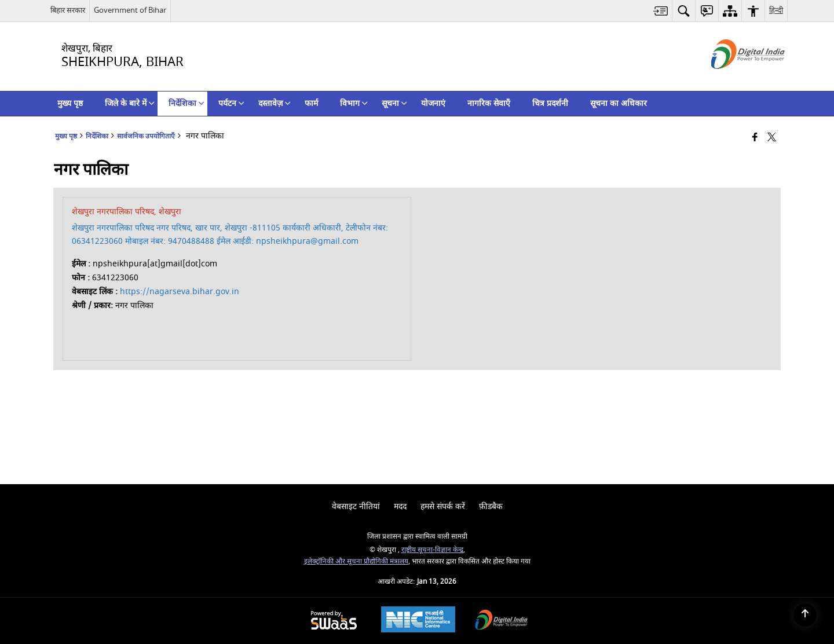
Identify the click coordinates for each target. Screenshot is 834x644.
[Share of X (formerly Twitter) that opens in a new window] (772, 138)
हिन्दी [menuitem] (776, 10)
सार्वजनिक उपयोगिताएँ (146, 136)
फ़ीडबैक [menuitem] (491, 506)
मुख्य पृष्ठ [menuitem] (70, 103)
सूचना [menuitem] (394, 103)
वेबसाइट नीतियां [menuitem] (356, 506)
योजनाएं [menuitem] (433, 103)
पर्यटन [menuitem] (231, 103)
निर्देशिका (97, 136)
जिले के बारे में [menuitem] (130, 103)
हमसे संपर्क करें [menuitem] (443, 506)
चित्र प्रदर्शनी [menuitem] (550, 103)
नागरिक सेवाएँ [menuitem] (489, 103)
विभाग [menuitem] (354, 103)
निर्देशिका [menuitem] (186, 103)
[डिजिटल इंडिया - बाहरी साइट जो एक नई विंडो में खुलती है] (734, 79)
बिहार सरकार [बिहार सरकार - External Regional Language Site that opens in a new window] (68, 10)
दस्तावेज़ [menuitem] (275, 103)
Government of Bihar (130, 10)
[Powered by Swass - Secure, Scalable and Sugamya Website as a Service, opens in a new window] (334, 621)
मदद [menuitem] (400, 506)
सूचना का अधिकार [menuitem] (619, 103)
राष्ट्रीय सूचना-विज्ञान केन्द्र (432, 550)
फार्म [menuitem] (311, 103)
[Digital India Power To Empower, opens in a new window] (502, 621)
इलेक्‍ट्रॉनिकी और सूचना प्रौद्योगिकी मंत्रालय (356, 561)
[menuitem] (661, 11)
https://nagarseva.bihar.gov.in (180, 292)
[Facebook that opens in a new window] (755, 138)
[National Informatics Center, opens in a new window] (418, 621)
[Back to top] (805, 615)
